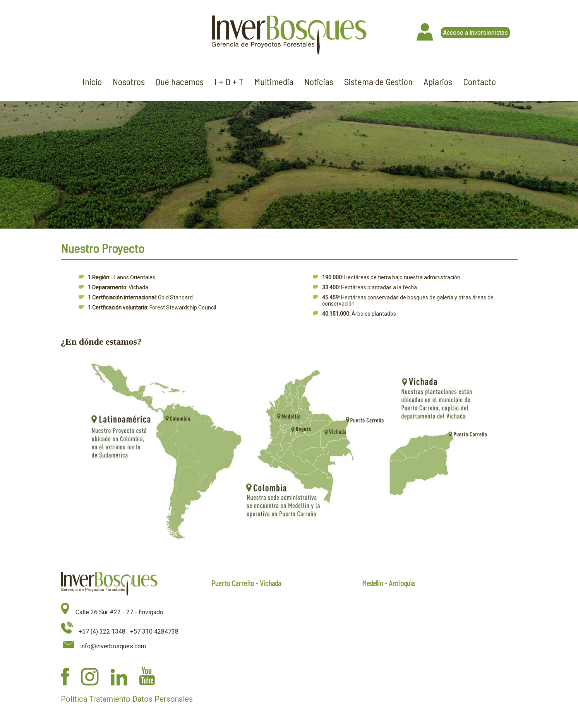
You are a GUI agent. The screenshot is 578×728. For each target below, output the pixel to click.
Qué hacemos (180, 81)
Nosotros (129, 81)
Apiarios (438, 81)
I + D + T (229, 81)
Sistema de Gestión (378, 81)
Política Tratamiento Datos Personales (127, 699)
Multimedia (274, 81)
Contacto (479, 81)
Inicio (92, 81)
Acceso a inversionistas (475, 33)
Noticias (319, 81)
